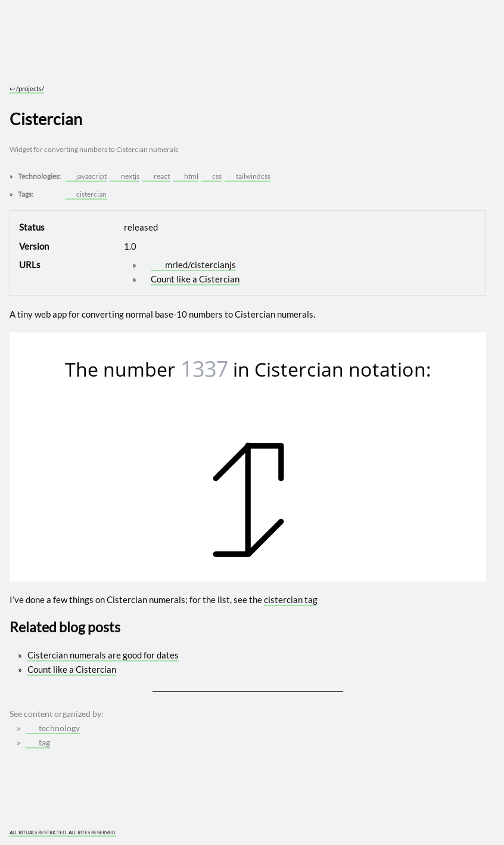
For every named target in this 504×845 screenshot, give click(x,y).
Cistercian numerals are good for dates (103, 655)
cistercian (87, 194)
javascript (87, 176)
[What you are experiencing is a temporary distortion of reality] (479, 826)
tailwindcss (248, 176)
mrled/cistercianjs (194, 265)
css (212, 176)
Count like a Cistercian (195, 279)
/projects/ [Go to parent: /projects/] (27, 88)
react (156, 176)
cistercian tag (291, 599)
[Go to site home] (248, 54)
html (186, 176)
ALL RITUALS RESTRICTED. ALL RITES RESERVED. (63, 833)
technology (53, 728)
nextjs (125, 176)
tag (38, 743)
